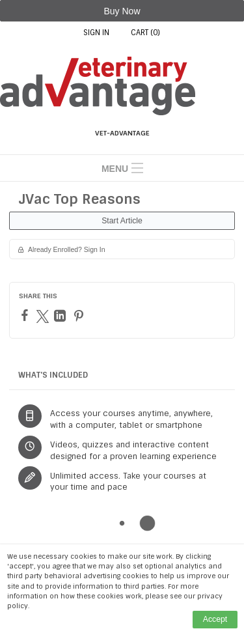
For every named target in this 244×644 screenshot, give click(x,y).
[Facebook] (26, 315)
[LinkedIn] (61, 316)
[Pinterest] (80, 316)
